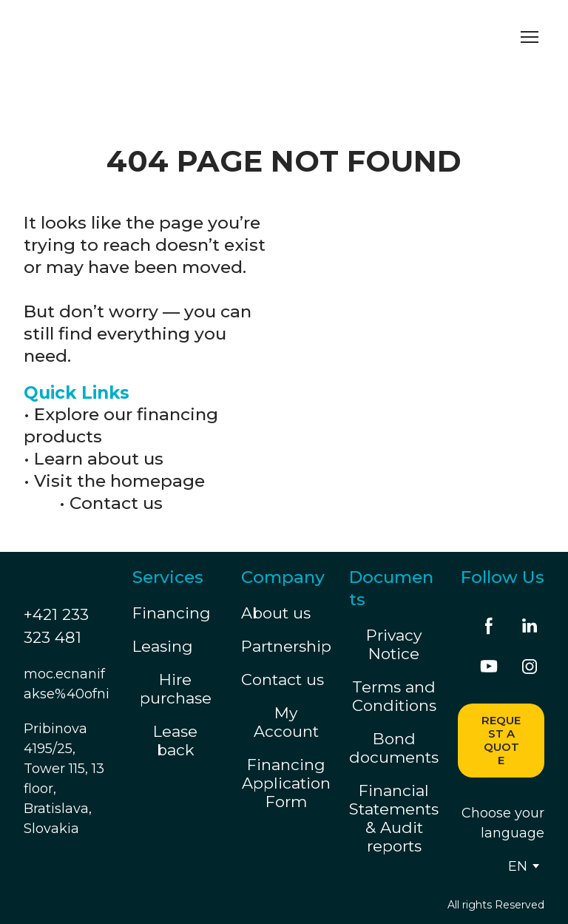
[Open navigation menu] (530, 37)
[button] (489, 626)
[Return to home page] (161, 37)
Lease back (175, 741)
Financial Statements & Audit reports (394, 818)
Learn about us (99, 459)
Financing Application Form (286, 783)
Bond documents (394, 748)
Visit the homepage (119, 481)
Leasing (163, 646)
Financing (172, 613)
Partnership (286, 646)
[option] (518, 866)
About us (276, 613)
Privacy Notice (394, 644)
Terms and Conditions (394, 696)
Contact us (116, 503)
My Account (286, 722)
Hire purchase (176, 689)
